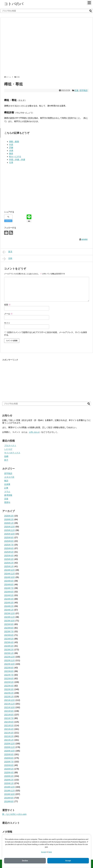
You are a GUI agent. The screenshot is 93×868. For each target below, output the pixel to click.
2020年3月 (9, 776)
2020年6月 (9, 765)
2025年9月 (9, 538)
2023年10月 (10, 621)
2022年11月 (10, 660)
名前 (7, 305)
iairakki (85, 239)
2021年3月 (9, 733)
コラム (7, 492)
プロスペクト (10, 446)
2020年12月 (10, 744)
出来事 (7, 484)
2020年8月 (9, 758)
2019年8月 (9, 801)
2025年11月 (10, 530)
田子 (6, 460)
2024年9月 (9, 581)
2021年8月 (9, 715)
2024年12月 (10, 570)
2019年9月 (9, 798)
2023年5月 (9, 639)
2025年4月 (9, 556)
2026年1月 (9, 523)
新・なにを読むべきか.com (14, 814)
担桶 (6, 456)
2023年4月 (9, 642)
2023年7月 (9, 632)
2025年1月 (9, 566)
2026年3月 (9, 516)
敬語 (6, 481)
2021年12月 (10, 700)
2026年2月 (9, 519)
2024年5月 (9, 595)
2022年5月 (9, 682)
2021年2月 (9, 736)
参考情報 (8, 495)
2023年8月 (9, 628)
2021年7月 (9, 718)
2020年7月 (9, 762)
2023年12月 (10, 613)
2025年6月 (9, 548)
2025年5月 (9, 552)
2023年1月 (9, 653)
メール (8, 314)
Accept (44, 852)
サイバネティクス (12, 453)
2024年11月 (10, 574)
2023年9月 (9, 624)
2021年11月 (10, 704)
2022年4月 (9, 686)
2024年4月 (9, 599)
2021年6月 (9, 722)
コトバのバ (14, 4)
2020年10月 (10, 751)
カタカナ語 (9, 477)
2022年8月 (9, 671)
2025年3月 (9, 559)
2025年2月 (9, 563)
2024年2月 (9, 606)
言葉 (76, 90)
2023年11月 (10, 617)
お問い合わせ (34, 432)
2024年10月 (10, 577)
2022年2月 (9, 693)
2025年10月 (10, 534)
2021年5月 (9, 726)
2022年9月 (9, 668)
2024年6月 (9, 592)
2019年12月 (10, 787)
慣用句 (7, 502)
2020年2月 (9, 780)
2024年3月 (9, 603)
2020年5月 (9, 769)
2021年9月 (9, 711)
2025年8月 (9, 541)
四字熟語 (84, 90)
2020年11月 (10, 747)
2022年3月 (9, 689)
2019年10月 (10, 794)
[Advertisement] (24, 48)
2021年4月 (9, 729)
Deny (50, 852)
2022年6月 (9, 679)
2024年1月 (9, 610)
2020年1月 (9, 783)
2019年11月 (10, 791)
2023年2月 (9, 650)
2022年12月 (10, 657)
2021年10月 (10, 707)
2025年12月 (10, 527)
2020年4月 (9, 773)
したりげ (8, 449)
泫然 (7, 259)
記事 (6, 488)
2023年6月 (9, 635)
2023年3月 (9, 646)
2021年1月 (9, 740)
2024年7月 (9, 588)
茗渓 (7, 252)
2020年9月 (9, 754)
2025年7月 (9, 545)
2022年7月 (9, 675)
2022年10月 (10, 664)
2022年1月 (9, 697)
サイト (7, 323)
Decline (25, 861)
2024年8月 (9, 585)
